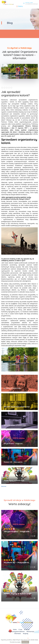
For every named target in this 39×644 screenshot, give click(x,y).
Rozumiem (25, 642)
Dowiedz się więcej (15, 642)
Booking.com (4, 486)
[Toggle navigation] (19, 6)
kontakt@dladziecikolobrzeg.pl (32, 4)
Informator (18, 634)
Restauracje (30, 631)
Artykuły (26, 634)
